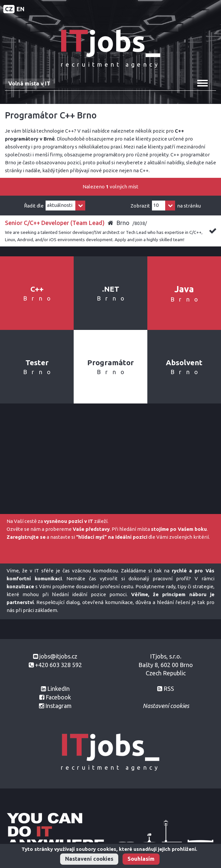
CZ (9, 9)
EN (20, 9)
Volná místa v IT (29, 83)
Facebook (58, 697)
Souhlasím (141, 859)
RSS (169, 689)
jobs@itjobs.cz (58, 656)
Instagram (58, 706)
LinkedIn (58, 689)
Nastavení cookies (89, 859)
